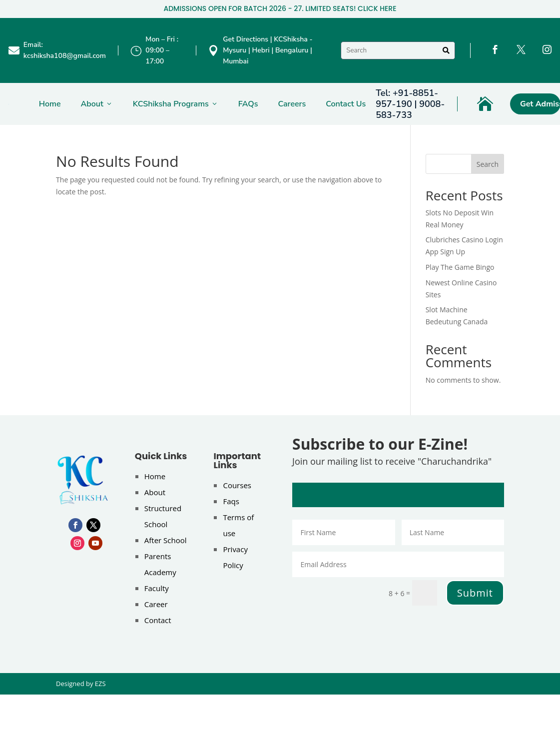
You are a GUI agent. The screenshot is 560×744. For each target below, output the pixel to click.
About (97, 104)
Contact (158, 620)
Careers (292, 104)
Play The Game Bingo (460, 267)
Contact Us (346, 104)
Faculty (157, 588)
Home (50, 104)
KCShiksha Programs (176, 104)
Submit (475, 593)
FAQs (248, 104)
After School (166, 540)
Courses (237, 485)
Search (488, 164)
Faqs (231, 501)
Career (156, 604)
